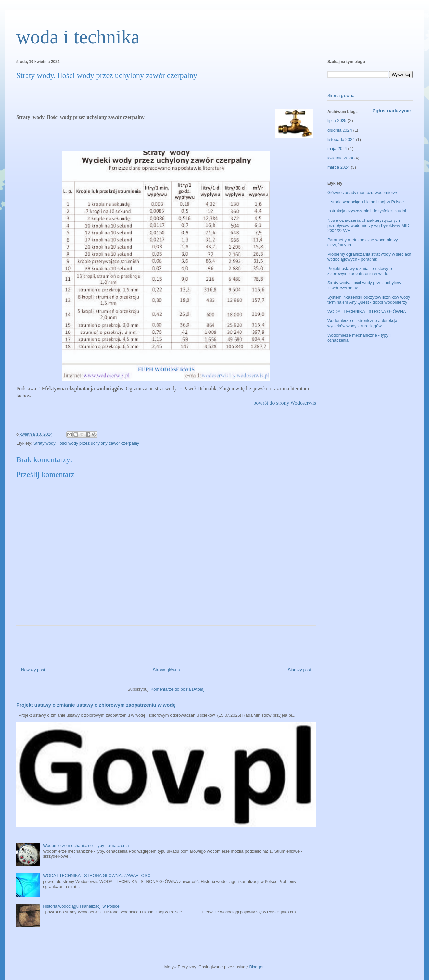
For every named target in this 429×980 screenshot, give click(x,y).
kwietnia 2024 (340, 158)
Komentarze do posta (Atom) (178, 689)
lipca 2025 (337, 121)
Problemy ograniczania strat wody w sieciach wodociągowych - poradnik (369, 257)
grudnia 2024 (340, 130)
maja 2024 (337, 149)
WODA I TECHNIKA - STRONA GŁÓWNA (367, 312)
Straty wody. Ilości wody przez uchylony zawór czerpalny (86, 443)
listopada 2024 (341, 139)
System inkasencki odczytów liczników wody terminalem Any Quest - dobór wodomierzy (369, 300)
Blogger (256, 967)
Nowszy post (33, 670)
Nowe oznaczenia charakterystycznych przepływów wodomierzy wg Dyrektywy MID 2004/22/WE (368, 225)
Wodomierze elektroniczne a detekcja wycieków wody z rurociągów (362, 323)
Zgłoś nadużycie (392, 111)
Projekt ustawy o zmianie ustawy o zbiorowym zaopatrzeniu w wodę (96, 705)
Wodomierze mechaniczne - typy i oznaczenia (86, 845)
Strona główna (167, 670)
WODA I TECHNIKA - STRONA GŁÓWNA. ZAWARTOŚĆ (97, 876)
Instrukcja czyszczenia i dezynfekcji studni (367, 211)
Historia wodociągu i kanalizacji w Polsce (81, 906)
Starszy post (299, 670)
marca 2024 (338, 167)
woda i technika (78, 37)
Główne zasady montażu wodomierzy (362, 192)
